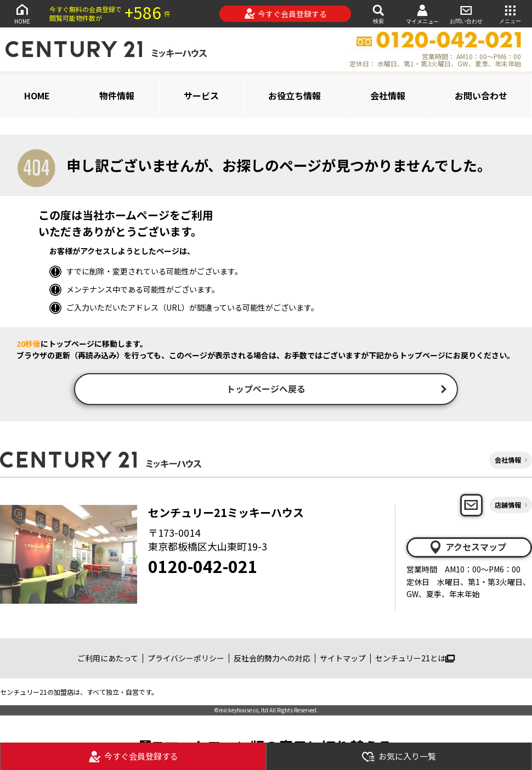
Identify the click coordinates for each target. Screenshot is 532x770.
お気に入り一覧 (399, 757)
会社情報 (388, 95)
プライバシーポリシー (186, 660)
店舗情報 (508, 506)
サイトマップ (343, 660)
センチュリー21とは (415, 660)
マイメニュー (422, 14)
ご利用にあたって (108, 660)
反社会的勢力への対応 (272, 660)
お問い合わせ (466, 13)
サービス (201, 95)
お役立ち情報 (295, 95)
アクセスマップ (467, 548)
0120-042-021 (203, 567)
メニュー (510, 13)
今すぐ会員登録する (285, 14)
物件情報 (117, 95)
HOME (22, 13)
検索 (378, 13)
